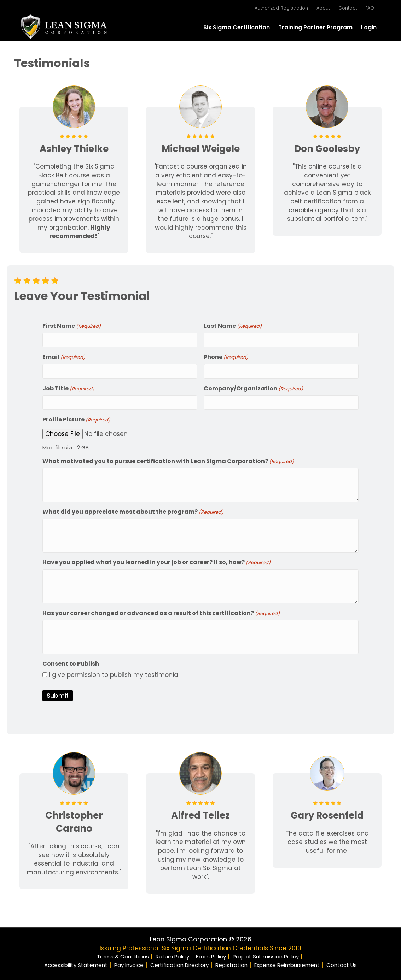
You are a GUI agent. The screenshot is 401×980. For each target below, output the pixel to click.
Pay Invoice (129, 963)
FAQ (370, 8)
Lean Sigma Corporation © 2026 (201, 937)
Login (369, 27)
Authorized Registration (281, 8)
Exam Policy (211, 954)
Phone (226, 356)
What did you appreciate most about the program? (133, 510)
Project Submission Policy (266, 954)
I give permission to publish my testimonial (114, 673)
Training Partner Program (315, 27)
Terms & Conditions (123, 954)
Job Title (68, 387)
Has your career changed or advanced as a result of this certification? (161, 611)
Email (64, 356)
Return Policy (172, 954)
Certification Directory (179, 963)
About (323, 8)
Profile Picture (76, 418)
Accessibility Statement (76, 963)
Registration (231, 963)
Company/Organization (253, 387)
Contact (348, 8)
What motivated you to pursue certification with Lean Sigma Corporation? (168, 459)
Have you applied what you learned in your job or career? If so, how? (156, 560)
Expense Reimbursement (287, 963)
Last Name (233, 326)
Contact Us (342, 963)
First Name (72, 326)
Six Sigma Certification (237, 27)
